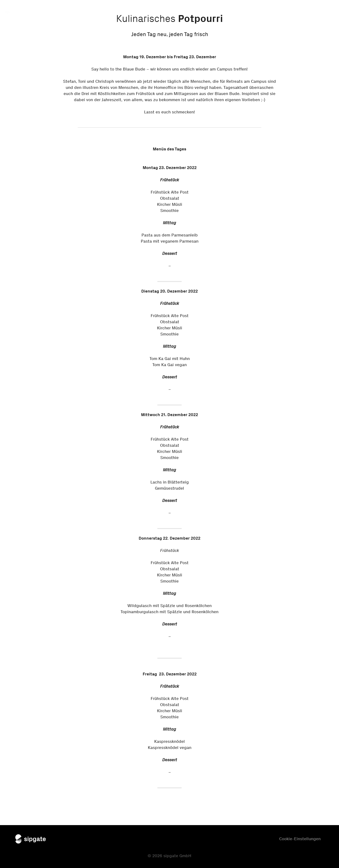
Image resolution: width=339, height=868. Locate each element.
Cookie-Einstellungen (300, 839)
